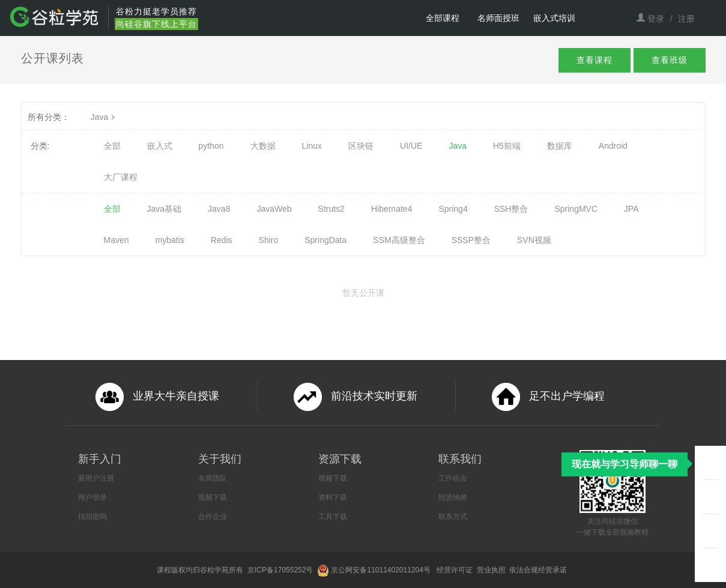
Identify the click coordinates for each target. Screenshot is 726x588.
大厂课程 (121, 177)
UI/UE (411, 146)
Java (104, 117)
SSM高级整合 (399, 240)
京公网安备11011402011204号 (383, 570)
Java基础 (165, 209)
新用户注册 (96, 478)
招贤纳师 (453, 497)
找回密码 (92, 517)
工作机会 (453, 478)
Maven (116, 240)
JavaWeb (274, 209)
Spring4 (453, 209)
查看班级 (666, 61)
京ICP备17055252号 (281, 570)
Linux (312, 146)
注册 (686, 19)
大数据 (263, 146)
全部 (112, 146)
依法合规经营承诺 (539, 570)
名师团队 (213, 478)
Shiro (269, 240)
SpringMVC (576, 209)
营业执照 (492, 570)
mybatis (170, 240)
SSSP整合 (471, 240)
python (211, 146)
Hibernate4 (392, 209)
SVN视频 (534, 240)
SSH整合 (511, 209)
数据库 (560, 146)
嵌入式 (160, 146)
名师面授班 (498, 18)
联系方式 (453, 517)
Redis (222, 240)
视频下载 (213, 497)
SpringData (325, 240)
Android (613, 146)
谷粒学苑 (214, 570)
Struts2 (331, 209)
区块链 (361, 146)
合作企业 (213, 517)
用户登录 (92, 497)
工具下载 (333, 517)
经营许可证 (455, 570)
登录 (656, 19)
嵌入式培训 (554, 18)
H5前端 (507, 146)
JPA (631, 209)
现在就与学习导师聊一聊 (625, 464)
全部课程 (443, 18)
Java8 (219, 209)
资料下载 (333, 497)
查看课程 (584, 61)
